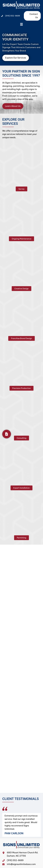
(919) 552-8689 (13, 16)
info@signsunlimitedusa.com (21, 864)
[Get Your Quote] (7, 434)
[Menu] (21, 24)
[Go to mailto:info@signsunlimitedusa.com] (5, 864)
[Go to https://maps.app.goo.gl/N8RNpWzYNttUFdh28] (5, 856)
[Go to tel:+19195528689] (5, 860)
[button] (21, 189)
